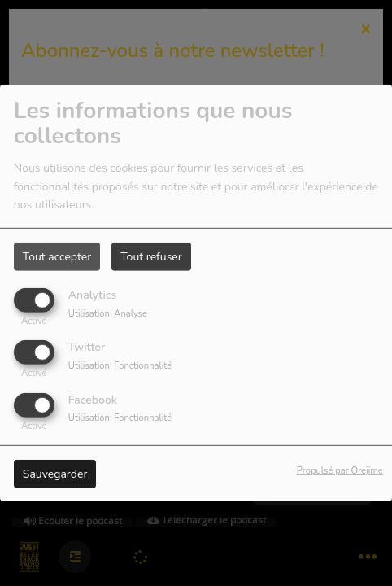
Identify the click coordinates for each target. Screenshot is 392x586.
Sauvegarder (55, 473)
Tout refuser (151, 257)
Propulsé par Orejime (340, 470)
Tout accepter (57, 257)
